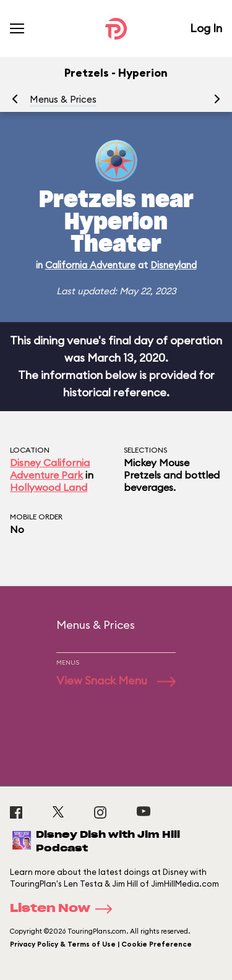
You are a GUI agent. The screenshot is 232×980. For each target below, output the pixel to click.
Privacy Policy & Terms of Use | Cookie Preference (101, 944)
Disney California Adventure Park (50, 469)
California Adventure (90, 265)
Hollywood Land (49, 487)
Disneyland (174, 265)
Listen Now (65, 909)
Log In (206, 28)
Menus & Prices (63, 99)
